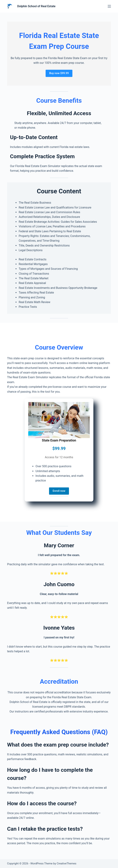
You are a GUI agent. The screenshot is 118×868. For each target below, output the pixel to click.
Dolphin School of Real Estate (36, 6)
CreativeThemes (67, 863)
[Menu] (109, 6)
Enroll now (59, 491)
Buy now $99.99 (59, 73)
